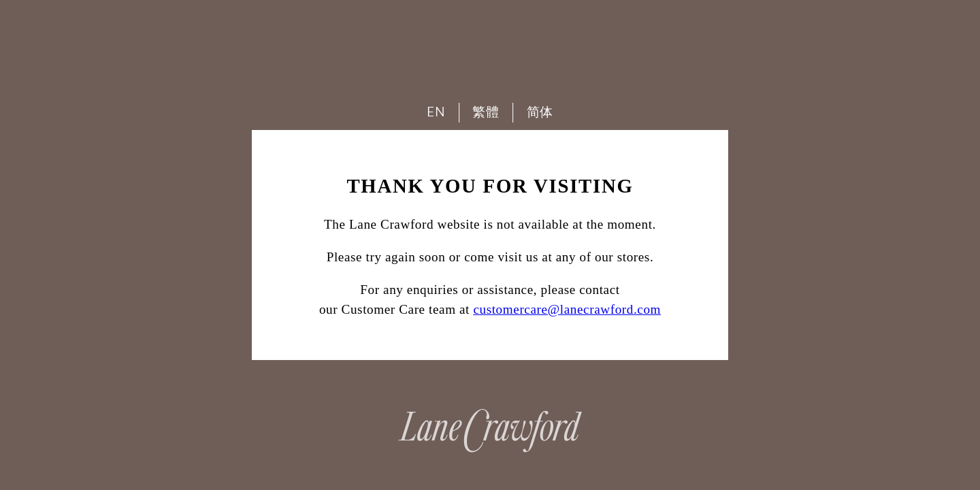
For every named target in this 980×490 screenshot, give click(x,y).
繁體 (486, 112)
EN (436, 112)
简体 (540, 112)
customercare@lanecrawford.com (567, 309)
